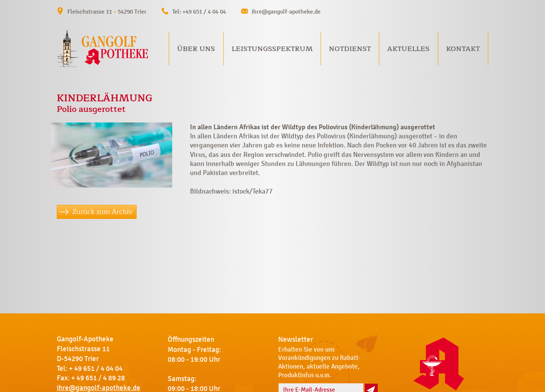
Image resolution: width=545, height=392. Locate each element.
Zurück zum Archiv (102, 212)
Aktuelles (408, 49)
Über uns (196, 49)
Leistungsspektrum (272, 49)
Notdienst (350, 49)
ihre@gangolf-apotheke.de (286, 12)
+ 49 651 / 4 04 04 (96, 369)
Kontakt (463, 49)
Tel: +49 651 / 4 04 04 (199, 12)
